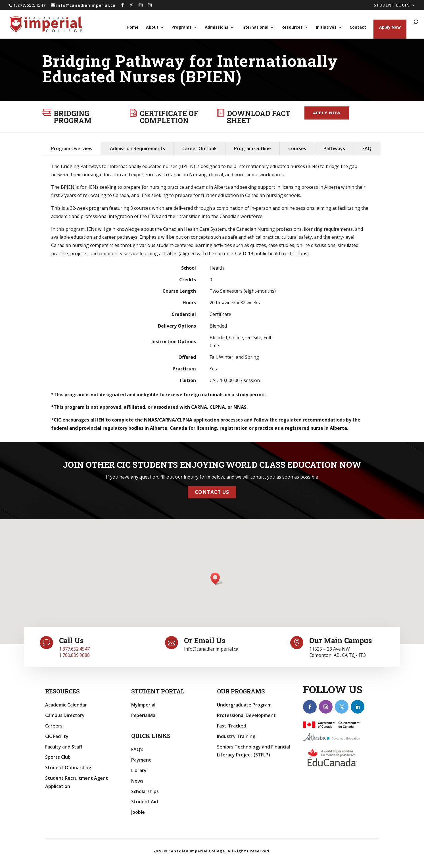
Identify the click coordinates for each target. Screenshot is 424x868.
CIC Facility (57, 736)
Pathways (334, 148)
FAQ (367, 148)
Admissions (217, 28)
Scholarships (145, 791)
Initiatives (326, 28)
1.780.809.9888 (74, 655)
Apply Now (390, 27)
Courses (297, 148)
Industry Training (236, 736)
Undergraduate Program (244, 705)
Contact (358, 28)
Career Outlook (200, 148)
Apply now (327, 113)
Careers (54, 726)
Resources (292, 28)
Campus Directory (65, 715)
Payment (141, 760)
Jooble (138, 812)
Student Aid (145, 802)
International (255, 28)
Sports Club (58, 757)
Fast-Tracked (232, 726)
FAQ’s (137, 749)
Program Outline (252, 148)
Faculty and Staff (64, 747)
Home (133, 28)
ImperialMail (144, 715)
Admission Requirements (137, 148)
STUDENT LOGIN (392, 5)
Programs (182, 28)
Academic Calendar (66, 705)
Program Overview (72, 148)
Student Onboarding (68, 768)
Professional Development (246, 715)
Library (139, 770)
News (137, 781)
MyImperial (143, 705)
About (152, 28)
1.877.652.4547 (74, 649)
